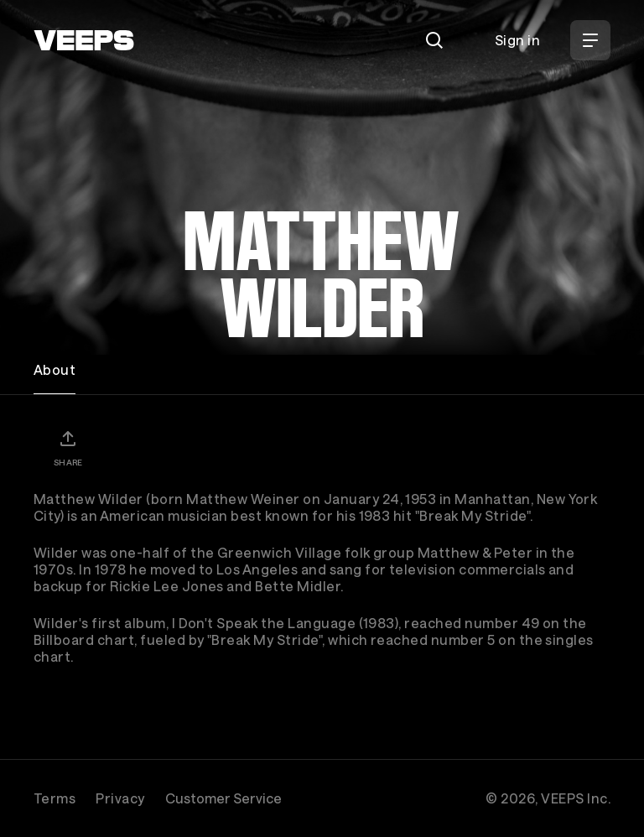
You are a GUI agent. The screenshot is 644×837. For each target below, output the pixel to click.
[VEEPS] (84, 40)
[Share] (68, 448)
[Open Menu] (590, 40)
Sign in (517, 40)
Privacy (120, 798)
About (55, 369)
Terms (55, 798)
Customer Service (223, 798)
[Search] (434, 40)
